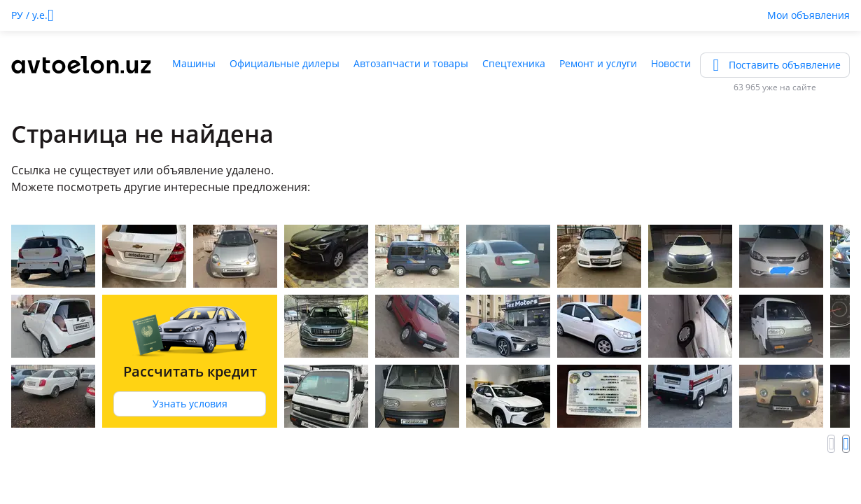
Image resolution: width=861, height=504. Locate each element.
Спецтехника (514, 63)
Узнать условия (190, 404)
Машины (194, 63)
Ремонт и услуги (598, 63)
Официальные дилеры (285, 63)
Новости (671, 63)
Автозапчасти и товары (411, 63)
